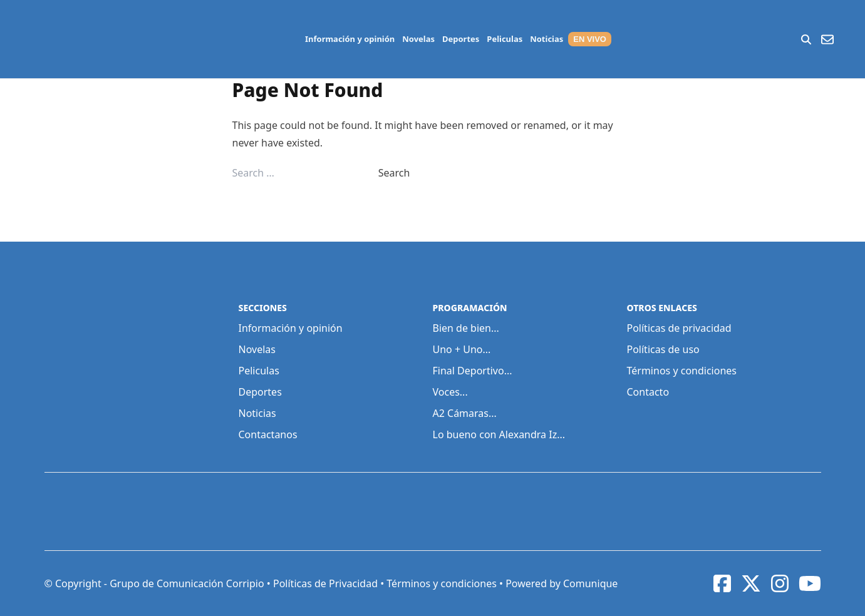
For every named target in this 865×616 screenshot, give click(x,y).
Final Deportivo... (473, 371)
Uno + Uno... (462, 349)
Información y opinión (350, 39)
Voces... (450, 392)
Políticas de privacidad (679, 328)
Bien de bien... (466, 328)
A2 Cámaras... (465, 413)
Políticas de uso (663, 349)
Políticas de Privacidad (325, 583)
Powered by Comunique (562, 583)
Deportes (461, 39)
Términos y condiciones (682, 371)
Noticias (546, 39)
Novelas (418, 39)
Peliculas (505, 39)
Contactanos (268, 434)
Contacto (648, 392)
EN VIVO (590, 39)
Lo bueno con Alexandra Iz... (499, 434)
